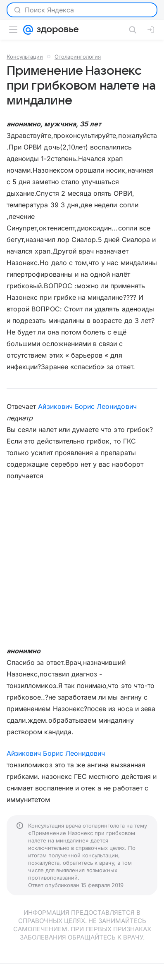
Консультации (25, 57)
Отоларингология (78, 57)
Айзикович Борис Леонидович (87, 406)
